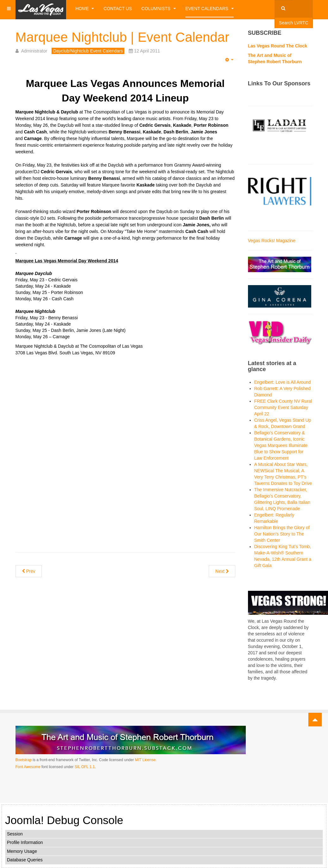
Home (85, 9)
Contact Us (118, 9)
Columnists (159, 9)
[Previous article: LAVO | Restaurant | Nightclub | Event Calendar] (29, 571)
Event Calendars (210, 9)
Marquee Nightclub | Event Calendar (122, 37)
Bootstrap (24, 760)
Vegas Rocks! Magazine (272, 241)
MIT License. (145, 760)
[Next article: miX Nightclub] (222, 571)
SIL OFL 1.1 (85, 767)
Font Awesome (28, 767)
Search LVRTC (294, 23)
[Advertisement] (125, 404)
